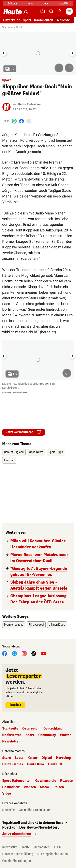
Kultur (33, 758)
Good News (36, 452)
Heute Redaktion (29, 104)
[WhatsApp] (14, 121)
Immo (30, 4)
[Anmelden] (60, 11)
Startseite (7, 27)
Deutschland (53, 729)
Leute (19, 758)
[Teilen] (29, 121)
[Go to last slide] (4, 53)
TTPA (57, 847)
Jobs (46, 4)
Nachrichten (43, 20)
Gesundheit (11, 787)
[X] (14, 653)
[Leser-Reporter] (43, 11)
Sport (27, 20)
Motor (45, 787)
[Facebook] (21, 121)
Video (7, 794)
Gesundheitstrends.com (35, 810)
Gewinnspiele (46, 781)
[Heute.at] (13, 12)
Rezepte (66, 781)
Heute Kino (35, 764)
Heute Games (13, 764)
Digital (47, 758)
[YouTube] (44, 653)
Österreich (12, 20)
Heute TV (55, 764)
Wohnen (30, 787)
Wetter (66, 735)
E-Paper (13, 4)
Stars (6, 758)
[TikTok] (34, 653)
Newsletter (11, 741)
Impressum (10, 847)
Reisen (59, 787)
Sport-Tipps (56, 452)
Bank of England (14, 452)
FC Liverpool (36, 625)
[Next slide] (72, 53)
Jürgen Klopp (57, 625)
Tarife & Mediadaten (35, 847)
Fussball (9, 460)
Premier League (14, 625)
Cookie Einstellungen (17, 861)
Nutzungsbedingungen (52, 854)
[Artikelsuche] (51, 11)
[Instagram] (24, 653)
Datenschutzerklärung (18, 854)
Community (47, 735)
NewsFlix (63, 4)
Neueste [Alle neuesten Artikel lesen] (64, 20)
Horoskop (63, 758)
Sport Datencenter (17, 781)
